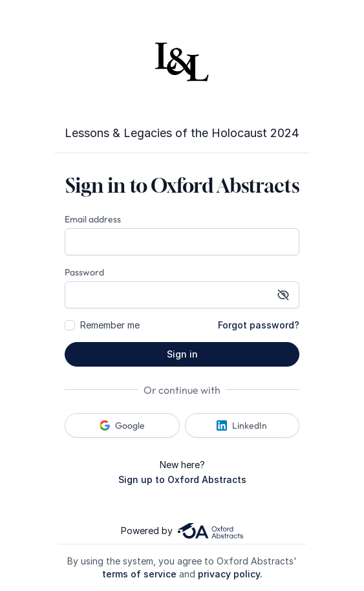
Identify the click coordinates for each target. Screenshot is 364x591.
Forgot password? (259, 325)
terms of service (139, 574)
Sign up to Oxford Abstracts (182, 479)
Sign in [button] (182, 354)
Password (84, 272)
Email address (93, 219)
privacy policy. (230, 574)
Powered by (182, 531)
